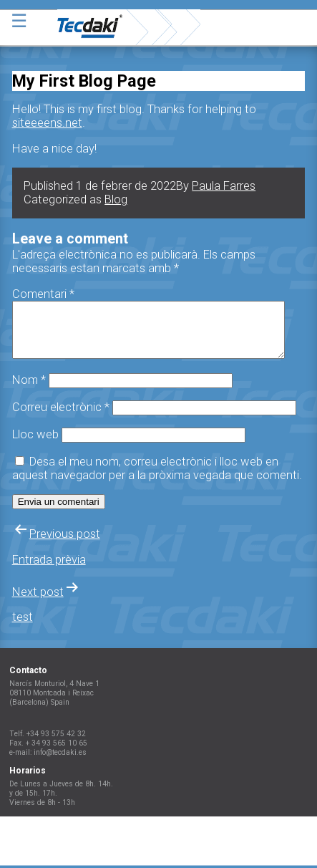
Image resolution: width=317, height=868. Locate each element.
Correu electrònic (61, 418)
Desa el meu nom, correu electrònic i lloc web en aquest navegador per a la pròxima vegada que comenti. (157, 479)
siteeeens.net (47, 123)
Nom (29, 391)
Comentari (43, 294)
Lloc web (35, 445)
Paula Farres (224, 186)
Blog (116, 199)
